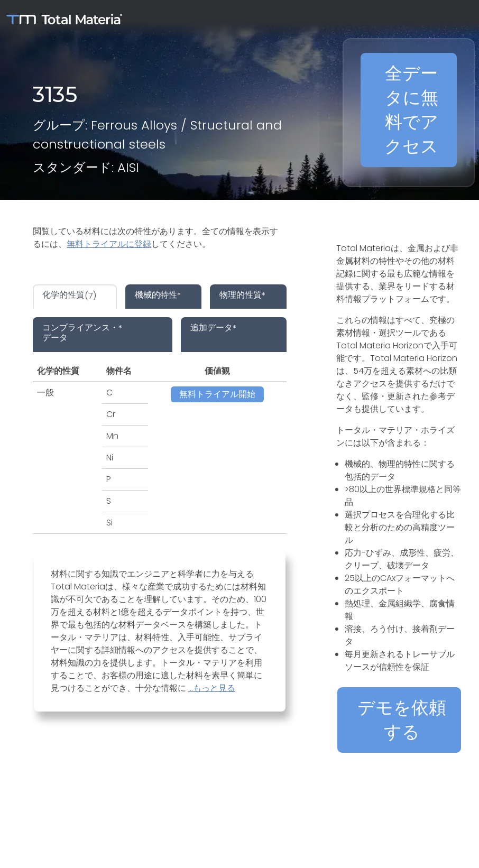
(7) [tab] (69, 296)
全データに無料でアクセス (411, 110)
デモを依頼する (402, 720)
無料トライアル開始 (217, 394)
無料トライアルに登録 (109, 244)
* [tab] (158, 296)
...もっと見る (212, 688)
